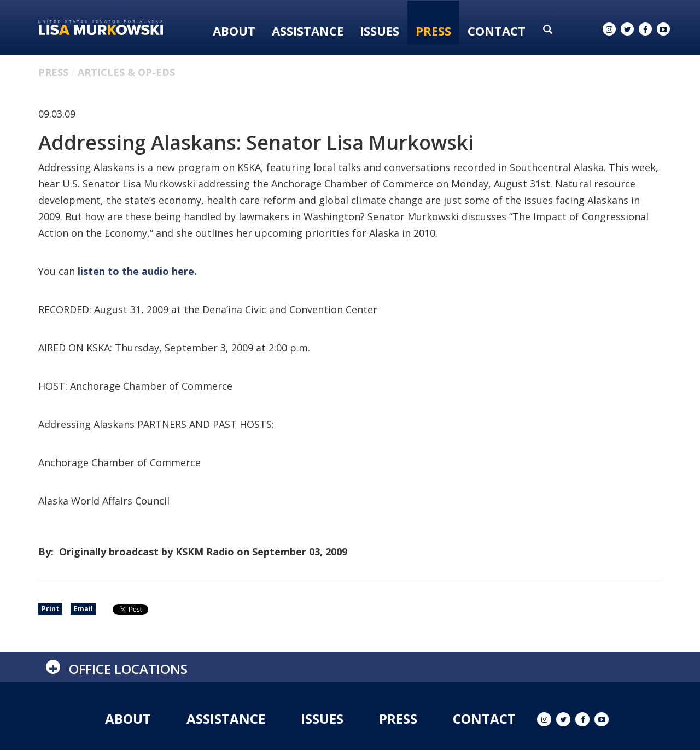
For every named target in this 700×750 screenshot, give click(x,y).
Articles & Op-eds (126, 72)
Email (83, 609)
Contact (497, 31)
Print (50, 609)
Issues (380, 31)
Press (433, 31)
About (234, 31)
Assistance (308, 31)
